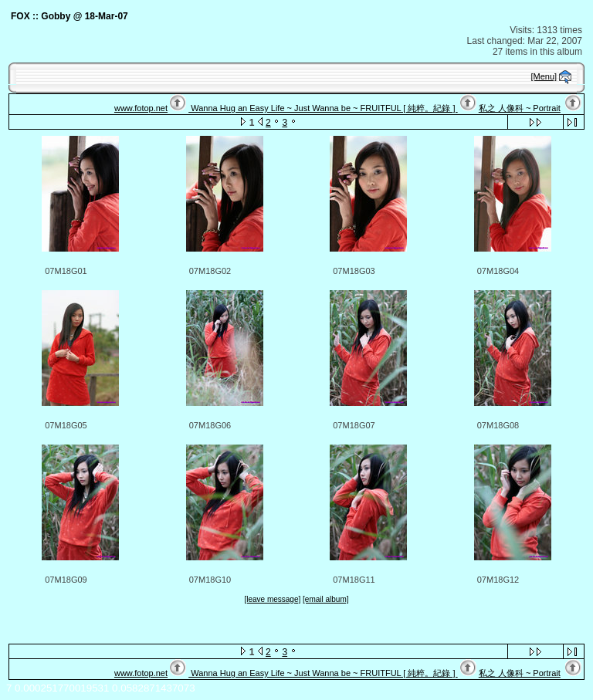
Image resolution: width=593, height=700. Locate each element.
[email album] (325, 599)
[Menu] (544, 76)
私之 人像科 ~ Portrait (520, 108)
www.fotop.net (141, 108)
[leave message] (272, 599)
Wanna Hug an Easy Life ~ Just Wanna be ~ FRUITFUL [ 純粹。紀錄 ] (323, 108)
